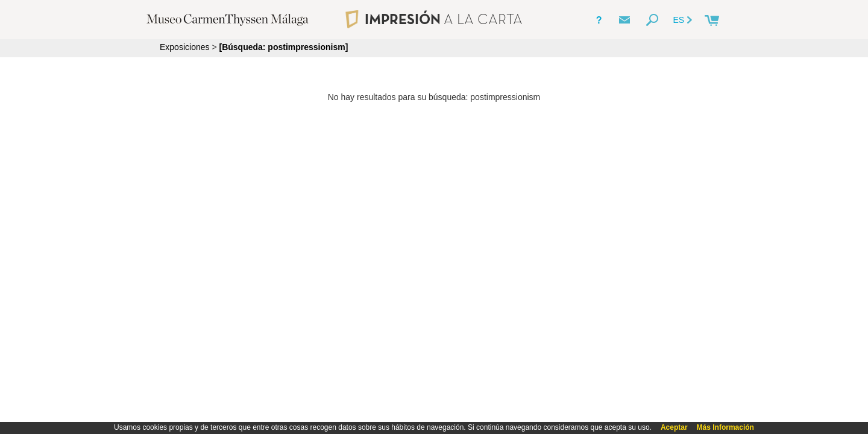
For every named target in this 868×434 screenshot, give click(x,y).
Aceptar (674, 427)
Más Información (725, 427)
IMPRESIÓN (434, 19)
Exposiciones (185, 47)
